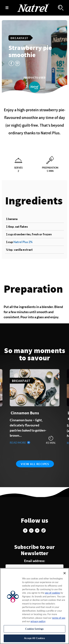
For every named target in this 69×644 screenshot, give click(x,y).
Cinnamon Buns (25, 413)
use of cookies (52, 593)
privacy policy (38, 621)
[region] (34, 606)
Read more (18, 443)
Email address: (35, 561)
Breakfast (19, 38)
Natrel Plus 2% (23, 242)
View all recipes (35, 464)
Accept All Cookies (34, 638)
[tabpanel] (35, 407)
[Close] (65, 573)
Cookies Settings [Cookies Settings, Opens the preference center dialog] (34, 629)
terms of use (59, 618)
